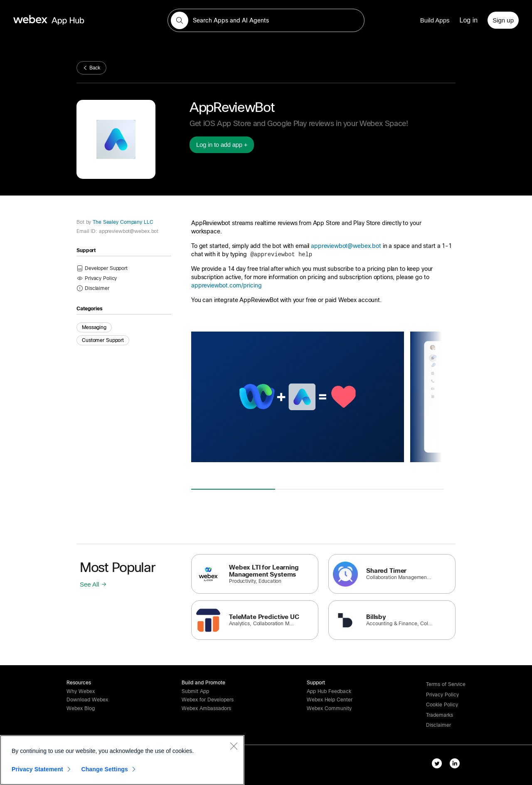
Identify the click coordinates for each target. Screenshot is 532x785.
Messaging (94, 327)
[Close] (234, 746)
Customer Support (103, 340)
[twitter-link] (439, 765)
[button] (180, 20)
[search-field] (266, 20)
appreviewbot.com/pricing (226, 285)
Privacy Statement (37, 769)
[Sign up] (503, 20)
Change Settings (105, 769)
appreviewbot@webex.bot (346, 246)
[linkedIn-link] (457, 765)
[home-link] (65, 20)
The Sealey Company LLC (122, 222)
